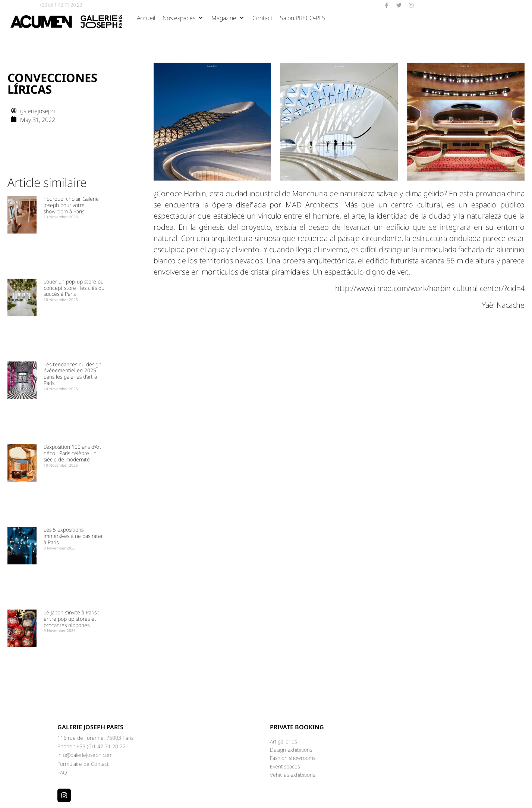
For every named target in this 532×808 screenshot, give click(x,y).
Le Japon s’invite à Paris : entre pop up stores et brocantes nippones (71, 619)
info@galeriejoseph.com (85, 755)
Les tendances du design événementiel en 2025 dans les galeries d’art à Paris (73, 374)
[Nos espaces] (183, 18)
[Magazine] (228, 18)
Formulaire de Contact (83, 764)
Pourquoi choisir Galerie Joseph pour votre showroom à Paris (71, 205)
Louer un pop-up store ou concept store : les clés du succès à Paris (74, 288)
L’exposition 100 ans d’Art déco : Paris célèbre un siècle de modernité (73, 453)
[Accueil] (146, 18)
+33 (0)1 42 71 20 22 (101, 746)
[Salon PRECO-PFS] (303, 18)
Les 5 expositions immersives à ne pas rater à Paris (73, 536)
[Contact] (262, 18)
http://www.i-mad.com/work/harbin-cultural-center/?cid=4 (430, 288)
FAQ (62, 772)
